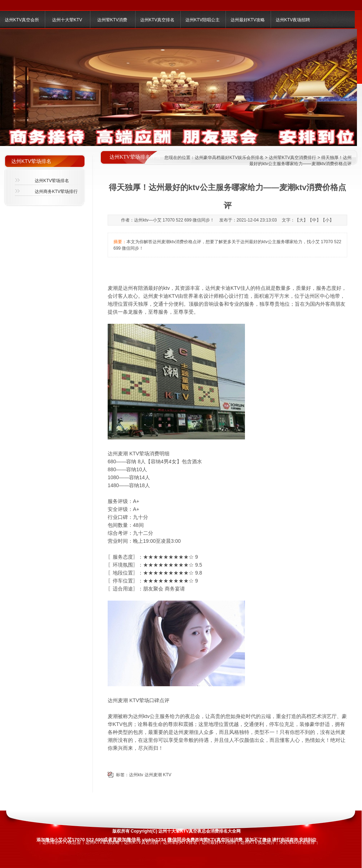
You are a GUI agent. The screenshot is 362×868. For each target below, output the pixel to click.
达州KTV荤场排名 (52, 181)
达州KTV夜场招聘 (293, 20)
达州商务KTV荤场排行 (56, 192)
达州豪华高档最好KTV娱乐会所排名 (229, 158)
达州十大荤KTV (67, 20)
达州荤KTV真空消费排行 (292, 158)
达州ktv (136, 775)
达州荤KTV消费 (112, 20)
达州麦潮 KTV (158, 775)
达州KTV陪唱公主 (202, 20)
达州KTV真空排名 (157, 20)
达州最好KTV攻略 (248, 20)
